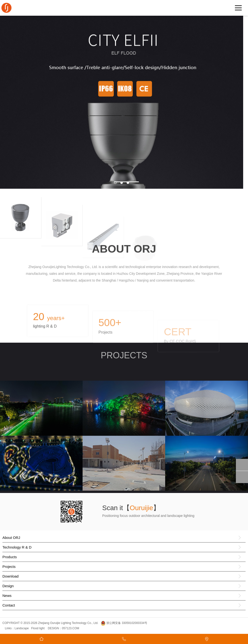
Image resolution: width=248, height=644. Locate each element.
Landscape (22, 628)
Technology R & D (17, 547)
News (7, 596)
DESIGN (53, 628)
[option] (122, 100)
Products (10, 557)
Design (8, 586)
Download (11, 576)
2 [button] (126, 182)
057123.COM (70, 628)
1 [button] (120, 182)
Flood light (38, 628)
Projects (9, 567)
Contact (9, 605)
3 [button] (133, 182)
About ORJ (11, 538)
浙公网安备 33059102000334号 (124, 623)
